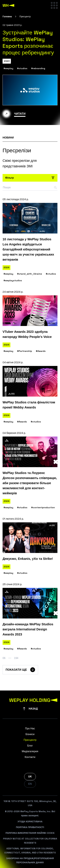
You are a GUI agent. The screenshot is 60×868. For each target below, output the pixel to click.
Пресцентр (30, 740)
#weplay (8, 68)
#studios (22, 68)
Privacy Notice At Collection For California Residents (30, 841)
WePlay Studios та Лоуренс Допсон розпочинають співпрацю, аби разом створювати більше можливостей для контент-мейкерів (30, 483)
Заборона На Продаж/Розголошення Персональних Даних (30, 860)
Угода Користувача (30, 822)
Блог (30, 746)
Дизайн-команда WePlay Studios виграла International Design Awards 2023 (28, 629)
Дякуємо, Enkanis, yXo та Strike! (28, 559)
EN (30, 784)
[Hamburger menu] (54, 5)
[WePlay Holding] (8, 5)
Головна (7, 16)
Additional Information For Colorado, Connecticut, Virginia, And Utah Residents (30, 851)
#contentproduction (43, 507)
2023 (7, 61)
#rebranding (38, 68)
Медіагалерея (30, 751)
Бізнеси (30, 734)
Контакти (30, 757)
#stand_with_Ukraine (30, 274)
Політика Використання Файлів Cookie (30, 833)
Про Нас (30, 728)
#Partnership (25, 351)
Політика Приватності (30, 827)
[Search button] (56, 188)
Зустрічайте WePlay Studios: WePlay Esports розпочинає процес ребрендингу (28, 43)
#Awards (41, 351)
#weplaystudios (13, 280)
